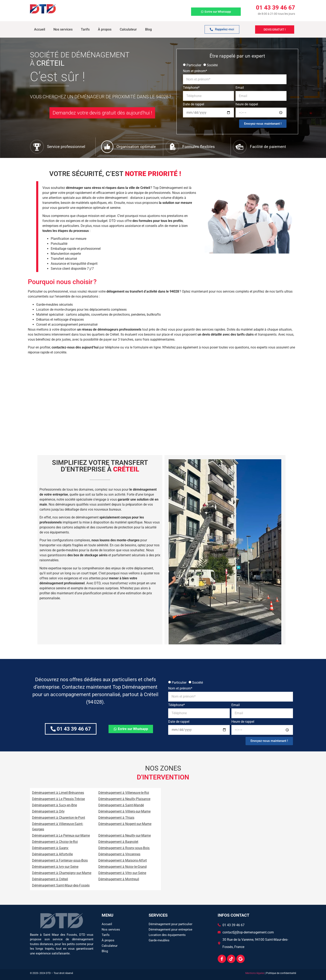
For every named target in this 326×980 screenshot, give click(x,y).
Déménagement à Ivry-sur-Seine (55, 867)
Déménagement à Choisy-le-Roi (55, 842)
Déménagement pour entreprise (170, 930)
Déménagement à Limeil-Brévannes (58, 793)
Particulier (194, 65)
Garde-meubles (159, 940)
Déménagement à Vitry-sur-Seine (122, 873)
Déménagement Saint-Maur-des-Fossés (61, 885)
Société (212, 65)
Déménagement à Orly (48, 811)
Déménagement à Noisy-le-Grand (122, 867)
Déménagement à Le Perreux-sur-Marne (61, 835)
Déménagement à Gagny (50, 848)
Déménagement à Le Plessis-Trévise (58, 799)
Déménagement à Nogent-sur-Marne (125, 824)
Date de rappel (194, 104)
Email (240, 88)
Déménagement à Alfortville (52, 854)
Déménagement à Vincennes (119, 854)
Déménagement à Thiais (116, 818)
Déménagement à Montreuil (119, 879)
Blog (148, 29)
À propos (105, 29)
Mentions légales (255, 973)
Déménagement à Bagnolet (118, 842)
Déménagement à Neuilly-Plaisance (124, 799)
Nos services (63, 29)
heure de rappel (247, 104)
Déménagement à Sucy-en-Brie (54, 805)
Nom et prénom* (195, 71)
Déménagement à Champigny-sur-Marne (62, 873)
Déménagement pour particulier (170, 924)
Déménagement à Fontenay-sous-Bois (60, 860)
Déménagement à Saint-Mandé (121, 805)
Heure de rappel (243, 722)
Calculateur (128, 29)
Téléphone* (191, 88)
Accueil (40, 29)
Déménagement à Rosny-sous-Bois (124, 848)
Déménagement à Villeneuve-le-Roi (124, 793)
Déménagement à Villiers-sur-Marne (124, 811)
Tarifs (85, 29)
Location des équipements (167, 935)
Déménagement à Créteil (50, 879)
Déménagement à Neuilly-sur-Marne (125, 835)
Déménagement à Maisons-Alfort (123, 860)
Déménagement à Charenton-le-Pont (59, 818)
